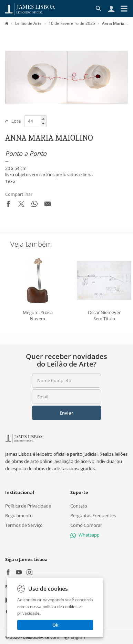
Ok (55, 625)
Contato (79, 505)
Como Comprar (86, 525)
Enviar (66, 413)
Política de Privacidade (28, 505)
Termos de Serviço (24, 525)
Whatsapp (85, 535)
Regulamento (19, 515)
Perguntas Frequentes (93, 515)
